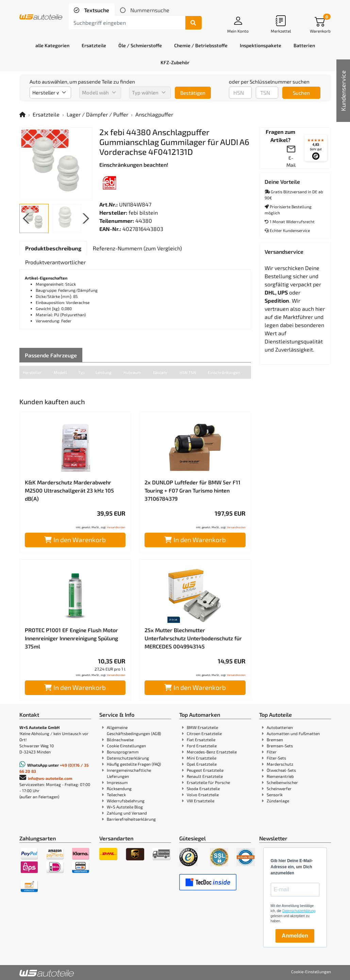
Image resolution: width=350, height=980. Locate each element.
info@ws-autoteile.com (50, 778)
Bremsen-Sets (280, 746)
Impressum (117, 782)
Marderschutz (280, 764)
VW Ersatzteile (201, 801)
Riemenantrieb (280, 776)
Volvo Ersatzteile (203, 795)
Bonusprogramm (123, 752)
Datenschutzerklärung (128, 758)
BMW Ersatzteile (202, 727)
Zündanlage (278, 801)
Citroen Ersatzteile (204, 733)
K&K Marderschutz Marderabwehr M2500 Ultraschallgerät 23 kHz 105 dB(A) (69, 490)
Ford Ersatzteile (202, 746)
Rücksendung (119, 788)
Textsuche (96, 10)
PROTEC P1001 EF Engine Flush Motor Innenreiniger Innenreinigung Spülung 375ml (71, 638)
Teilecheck (116, 795)
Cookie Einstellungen (126, 746)
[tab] (91, 10)
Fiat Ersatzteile (201, 740)
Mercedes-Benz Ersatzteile (212, 752)
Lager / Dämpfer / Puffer (97, 114)
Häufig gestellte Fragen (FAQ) (134, 764)
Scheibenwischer (282, 782)
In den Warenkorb (75, 540)
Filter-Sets (276, 758)
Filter (272, 752)
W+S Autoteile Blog (125, 807)
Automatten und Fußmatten (293, 733)
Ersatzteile (46, 114)
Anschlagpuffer (154, 114)
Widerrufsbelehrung (126, 801)
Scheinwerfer (279, 788)
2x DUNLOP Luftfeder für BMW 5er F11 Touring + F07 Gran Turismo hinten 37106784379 (193, 490)
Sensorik (275, 795)
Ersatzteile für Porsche (208, 782)
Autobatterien (280, 727)
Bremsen (275, 740)
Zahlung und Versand (127, 813)
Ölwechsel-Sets (281, 770)
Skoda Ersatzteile (203, 788)
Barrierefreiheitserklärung (131, 819)
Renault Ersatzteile (205, 776)
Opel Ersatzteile (202, 764)
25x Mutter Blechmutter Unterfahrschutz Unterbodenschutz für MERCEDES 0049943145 (193, 638)
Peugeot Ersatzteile (205, 770)
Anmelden (295, 936)
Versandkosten (116, 527)
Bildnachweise (120, 740)
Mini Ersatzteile (202, 758)
